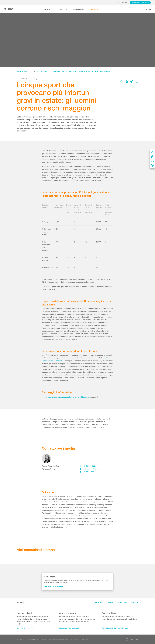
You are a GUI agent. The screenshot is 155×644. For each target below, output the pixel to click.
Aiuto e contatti (122, 3)
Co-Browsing (84, 639)
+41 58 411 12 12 (25, 628)
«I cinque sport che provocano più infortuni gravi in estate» (67, 397)
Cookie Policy (74, 639)
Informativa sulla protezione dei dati (58, 639)
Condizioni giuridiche (33, 639)
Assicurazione (79, 9)
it (113, 3)
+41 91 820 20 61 (88, 466)
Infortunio (64, 9)
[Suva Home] (9, 9)
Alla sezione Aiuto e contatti (69, 628)
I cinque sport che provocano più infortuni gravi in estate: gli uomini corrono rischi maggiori (82, 71)
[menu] (121, 81)
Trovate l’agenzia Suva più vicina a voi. (115, 628)
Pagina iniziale (22, 71)
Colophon (43, 639)
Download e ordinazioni (140, 3)
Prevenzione (49, 9)
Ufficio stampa (42, 71)
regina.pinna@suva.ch (90, 469)
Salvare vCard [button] (87, 472)
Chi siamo (94, 9)
